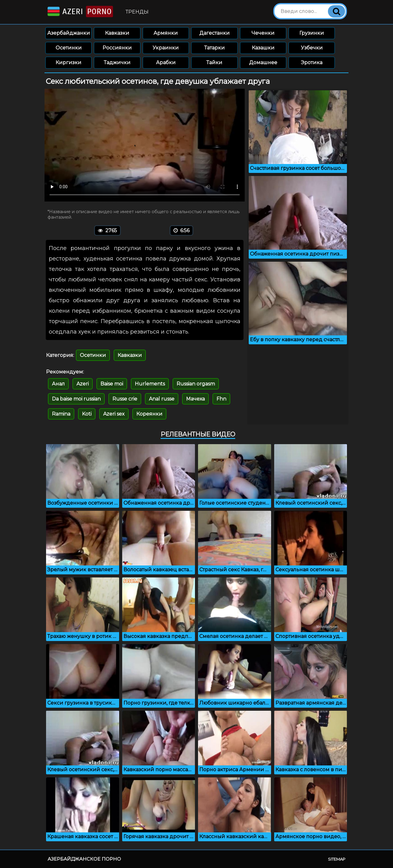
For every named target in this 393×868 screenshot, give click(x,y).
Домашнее (263, 63)
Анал (58, 384)
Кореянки (149, 414)
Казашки (263, 48)
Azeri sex (114, 414)
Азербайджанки (69, 33)
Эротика (312, 63)
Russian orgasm (196, 384)
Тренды (137, 12)
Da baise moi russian (76, 399)
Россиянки (117, 48)
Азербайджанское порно (84, 859)
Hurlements (150, 384)
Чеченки (263, 33)
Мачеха (195, 399)
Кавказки (117, 33)
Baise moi (112, 384)
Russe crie (125, 399)
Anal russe (162, 399)
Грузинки (312, 33)
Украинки (166, 48)
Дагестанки (214, 33)
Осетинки (69, 48)
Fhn (221, 399)
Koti (87, 414)
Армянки (166, 33)
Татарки (214, 48)
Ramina (61, 414)
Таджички (117, 63)
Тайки (214, 63)
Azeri (80, 12)
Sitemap (337, 859)
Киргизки (68, 63)
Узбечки (312, 48)
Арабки (166, 63)
